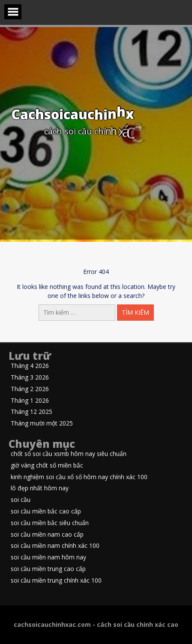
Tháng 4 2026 (30, 366)
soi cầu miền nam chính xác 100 (55, 546)
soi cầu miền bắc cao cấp (46, 512)
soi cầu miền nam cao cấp (47, 535)
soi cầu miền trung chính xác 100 (56, 581)
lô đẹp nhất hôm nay (40, 488)
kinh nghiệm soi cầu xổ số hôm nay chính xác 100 (79, 477)
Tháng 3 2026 (30, 378)
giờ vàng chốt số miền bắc (47, 466)
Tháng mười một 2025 (42, 424)
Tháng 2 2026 (30, 389)
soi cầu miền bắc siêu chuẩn (50, 523)
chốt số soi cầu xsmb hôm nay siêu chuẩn (69, 454)
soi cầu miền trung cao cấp (48, 569)
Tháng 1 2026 (30, 401)
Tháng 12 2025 (31, 412)
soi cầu (21, 500)
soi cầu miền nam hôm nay (48, 557)
